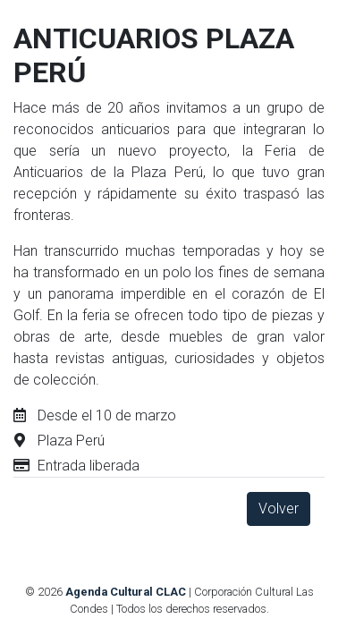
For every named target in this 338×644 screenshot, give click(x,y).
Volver (279, 508)
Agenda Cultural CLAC (126, 592)
